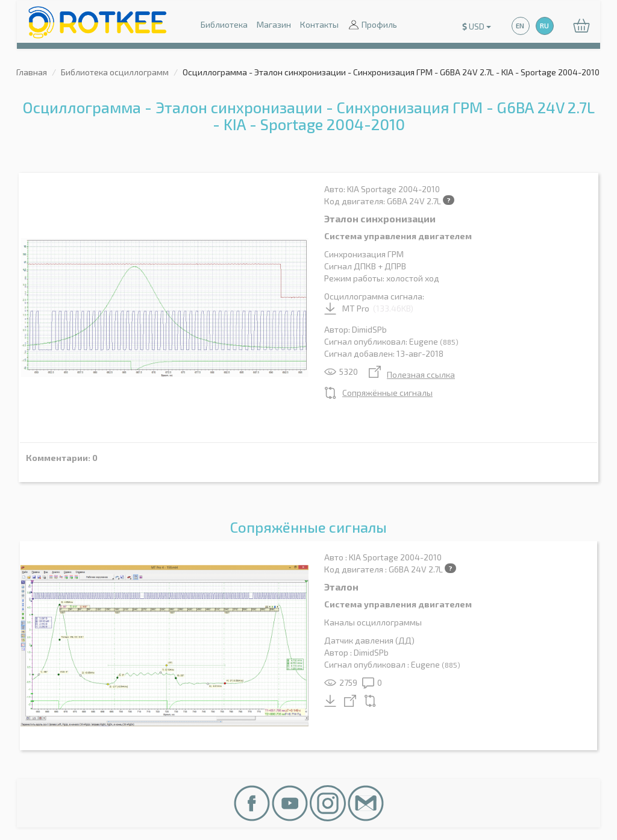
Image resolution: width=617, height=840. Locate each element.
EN (520, 26)
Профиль (372, 26)
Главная (32, 72)
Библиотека (224, 24)
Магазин (274, 24)
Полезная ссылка (412, 375)
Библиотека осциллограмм (115, 72)
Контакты (319, 24)
